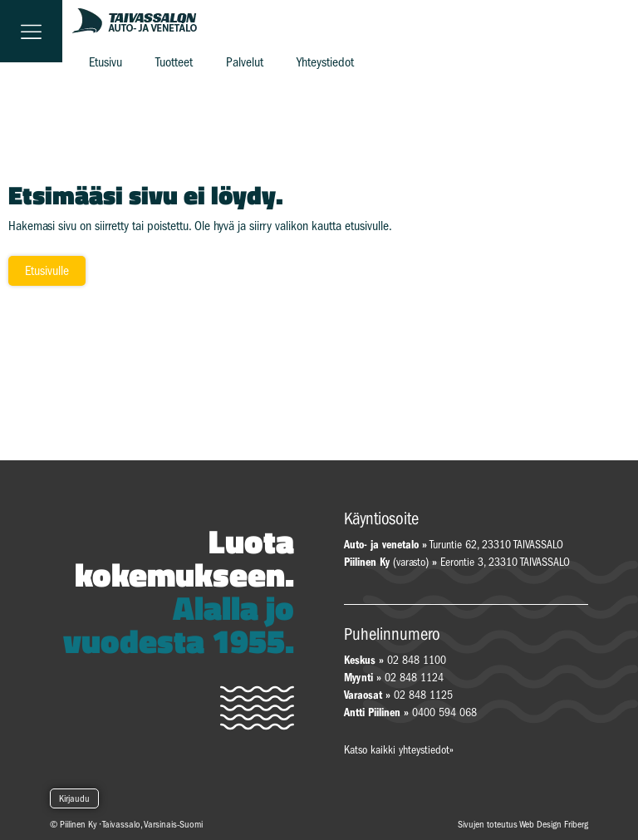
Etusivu (106, 62)
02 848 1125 (423, 695)
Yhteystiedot (325, 62)
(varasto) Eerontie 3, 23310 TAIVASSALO (457, 562)
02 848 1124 (414, 678)
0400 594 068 (444, 712)
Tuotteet (174, 62)
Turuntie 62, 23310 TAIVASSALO (454, 545)
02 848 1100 (417, 660)
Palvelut (245, 62)
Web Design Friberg (554, 824)
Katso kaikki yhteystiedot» (399, 750)
